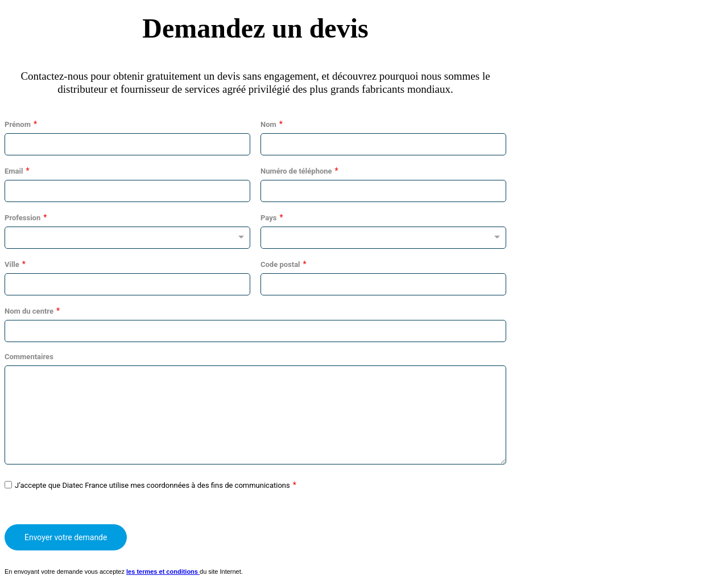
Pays (268, 218)
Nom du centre (29, 311)
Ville (12, 264)
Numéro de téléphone (296, 171)
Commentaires (29, 357)
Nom (268, 124)
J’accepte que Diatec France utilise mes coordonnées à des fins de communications (152, 485)
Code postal (280, 264)
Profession (22, 218)
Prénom (18, 124)
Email (14, 171)
